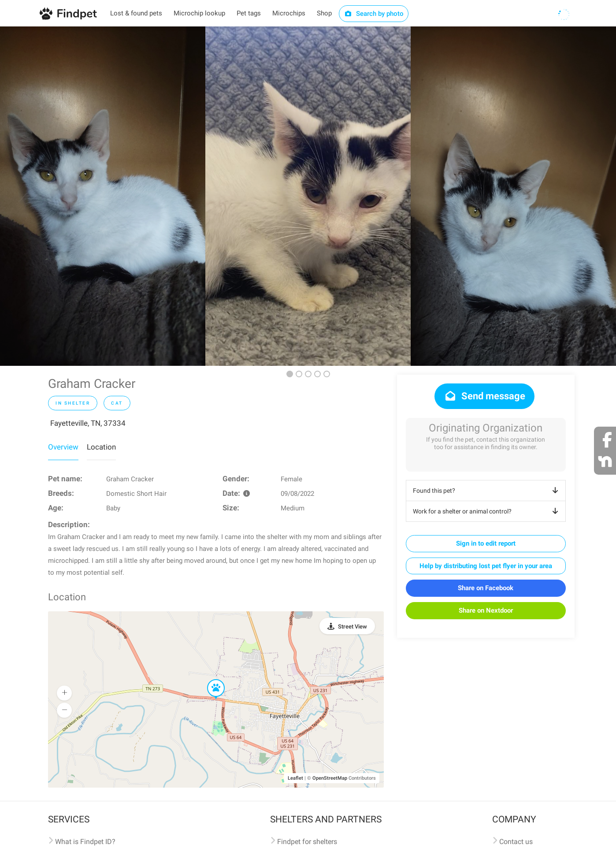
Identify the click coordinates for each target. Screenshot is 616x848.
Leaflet (295, 778)
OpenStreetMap (330, 778)
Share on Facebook (486, 588)
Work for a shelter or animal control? (487, 511)
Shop (324, 13)
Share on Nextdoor (486, 610)
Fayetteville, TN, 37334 (88, 423)
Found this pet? (487, 491)
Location (101, 447)
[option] (103, 196)
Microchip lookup (199, 13)
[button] (210, 680)
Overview (63, 447)
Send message (484, 396)
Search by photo (374, 14)
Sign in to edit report (486, 543)
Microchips (289, 13)
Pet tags (249, 13)
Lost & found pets (136, 13)
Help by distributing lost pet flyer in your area (486, 566)
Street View (353, 627)
